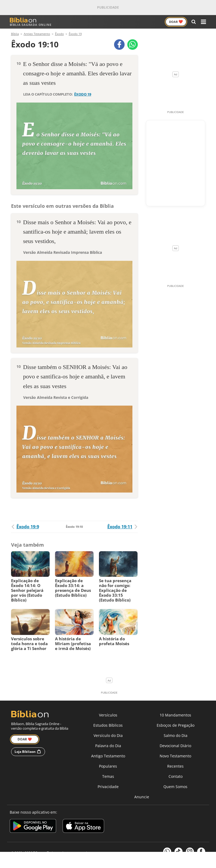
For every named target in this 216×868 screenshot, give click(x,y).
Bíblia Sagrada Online (31, 22)
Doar (176, 22)
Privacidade (108, 787)
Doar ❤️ (25, 739)
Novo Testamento (175, 756)
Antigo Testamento (108, 756)
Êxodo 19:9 (25, 527)
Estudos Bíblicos (108, 725)
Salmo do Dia (176, 736)
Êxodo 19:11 (123, 527)
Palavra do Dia (108, 746)
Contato (176, 777)
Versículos (108, 715)
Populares (108, 766)
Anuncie (142, 797)
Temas (108, 777)
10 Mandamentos (175, 715)
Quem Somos (175, 787)
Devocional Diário (175, 746)
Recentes (175, 766)
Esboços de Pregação (176, 725)
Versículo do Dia (108, 736)
